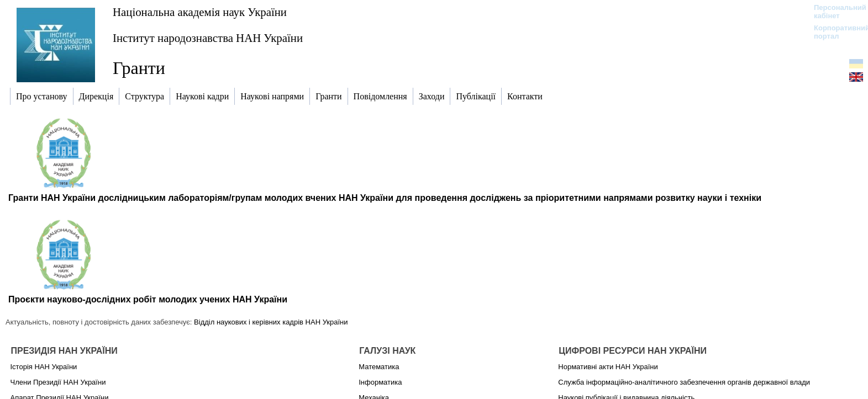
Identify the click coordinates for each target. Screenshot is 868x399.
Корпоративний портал (835, 32)
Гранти (139, 68)
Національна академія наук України (200, 12)
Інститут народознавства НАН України (208, 38)
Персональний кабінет (835, 12)
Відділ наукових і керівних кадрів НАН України (271, 322)
